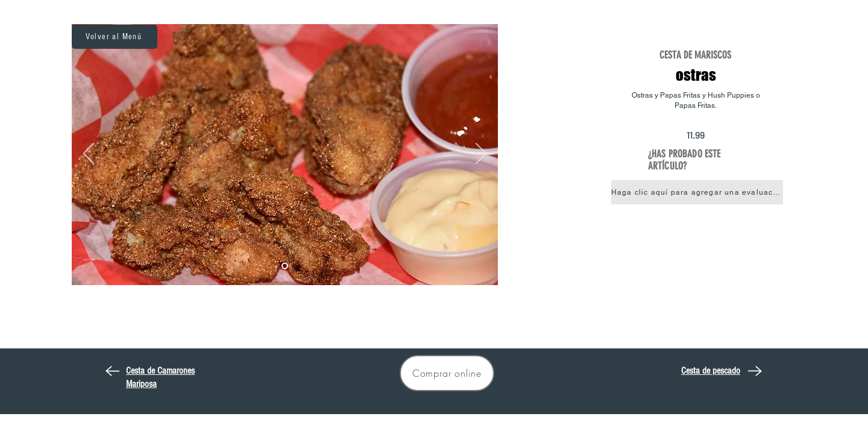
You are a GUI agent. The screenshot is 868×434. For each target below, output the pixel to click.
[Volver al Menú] (115, 37)
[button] (697, 192)
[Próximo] (481, 154)
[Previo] (89, 154)
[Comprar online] (447, 373)
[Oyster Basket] (285, 266)
